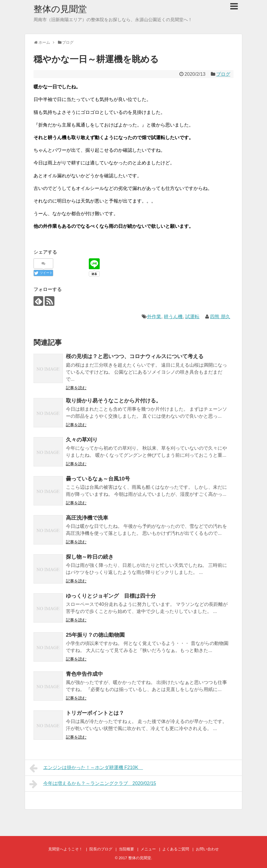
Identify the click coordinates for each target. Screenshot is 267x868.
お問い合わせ (207, 849)
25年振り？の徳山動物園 (95, 635)
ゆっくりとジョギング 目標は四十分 (111, 596)
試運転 (192, 317)
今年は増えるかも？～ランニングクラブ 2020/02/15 (93, 784)
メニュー (148, 849)
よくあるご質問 (176, 849)
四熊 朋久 (220, 317)
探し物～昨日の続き (90, 557)
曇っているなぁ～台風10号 (98, 479)
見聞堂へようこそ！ (65, 849)
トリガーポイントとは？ (95, 713)
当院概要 (126, 849)
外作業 (154, 317)
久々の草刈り (82, 440)
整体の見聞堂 (60, 9)
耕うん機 (173, 317)
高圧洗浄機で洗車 (87, 518)
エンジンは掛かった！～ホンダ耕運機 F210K (86, 768)
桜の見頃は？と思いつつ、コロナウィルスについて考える (135, 356)
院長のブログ (101, 849)
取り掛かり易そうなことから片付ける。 (114, 401)
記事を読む (76, 388)
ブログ (223, 74)
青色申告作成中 (84, 674)
